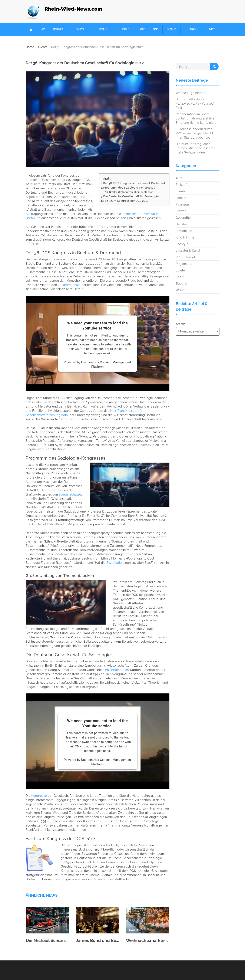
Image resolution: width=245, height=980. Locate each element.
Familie (181, 198)
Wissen (193, 30)
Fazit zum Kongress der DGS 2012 (126, 201)
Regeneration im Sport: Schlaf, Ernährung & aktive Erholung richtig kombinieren (197, 118)
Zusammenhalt (69, 285)
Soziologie (114, 563)
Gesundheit (58, 30)
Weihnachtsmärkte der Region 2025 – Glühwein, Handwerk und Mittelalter (148, 940)
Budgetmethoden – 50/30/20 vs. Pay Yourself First (195, 104)
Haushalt (103, 30)
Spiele (142, 30)
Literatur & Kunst (188, 251)
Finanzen (80, 30)
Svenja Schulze (70, 494)
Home (30, 47)
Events (212, 30)
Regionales (171, 30)
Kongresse (39, 796)
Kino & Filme (185, 237)
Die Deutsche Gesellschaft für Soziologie (131, 196)
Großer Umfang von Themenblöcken (131, 192)
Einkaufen (183, 185)
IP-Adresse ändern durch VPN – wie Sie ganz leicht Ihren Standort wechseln (195, 133)
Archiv (180, 324)
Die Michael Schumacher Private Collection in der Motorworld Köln (48, 940)
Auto (43, 30)
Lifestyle (125, 30)
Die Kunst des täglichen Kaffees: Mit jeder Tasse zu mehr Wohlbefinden (195, 148)
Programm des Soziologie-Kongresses (129, 188)
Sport (156, 30)
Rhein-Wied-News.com (74, 9)
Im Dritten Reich (117, 670)
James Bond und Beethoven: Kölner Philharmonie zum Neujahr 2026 (98, 940)
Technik (181, 284)
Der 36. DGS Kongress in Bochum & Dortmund (134, 183)
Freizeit (181, 211)
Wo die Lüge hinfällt (191, 93)
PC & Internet (186, 257)
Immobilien (184, 231)
